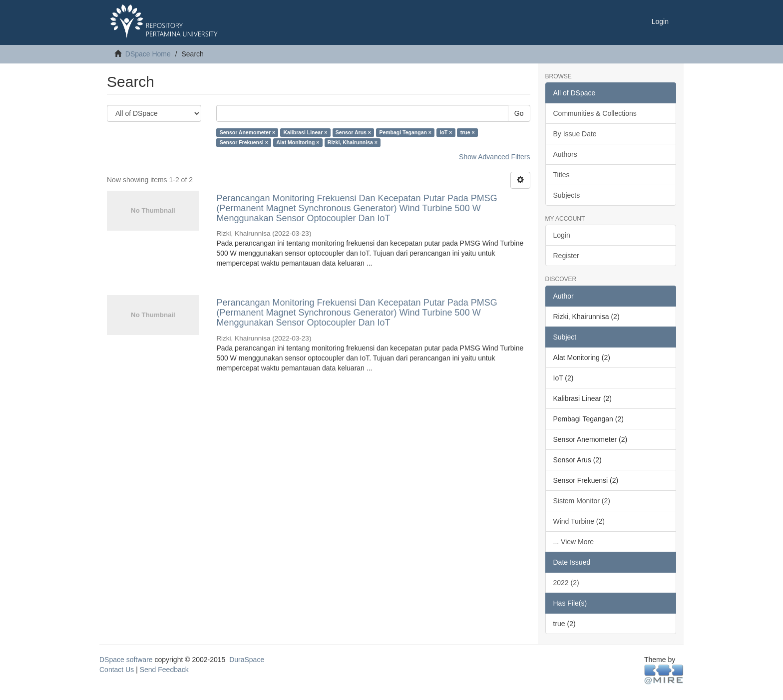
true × (468, 132)
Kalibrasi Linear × (306, 132)
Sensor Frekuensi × (244, 142)
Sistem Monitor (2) (582, 501)
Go (519, 113)
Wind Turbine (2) (579, 521)
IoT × (446, 132)
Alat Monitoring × (298, 142)
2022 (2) (566, 583)
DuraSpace (247, 660)
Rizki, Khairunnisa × (353, 142)
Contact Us (117, 670)
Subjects (567, 195)
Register (566, 256)
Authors (565, 154)
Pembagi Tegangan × (405, 132)
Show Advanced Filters (494, 157)
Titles (562, 175)
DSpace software (126, 660)
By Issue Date (575, 134)
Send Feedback (164, 670)
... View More (574, 542)
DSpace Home (148, 54)
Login (562, 235)
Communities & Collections (595, 113)
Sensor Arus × (353, 132)
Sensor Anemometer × (247, 132)
